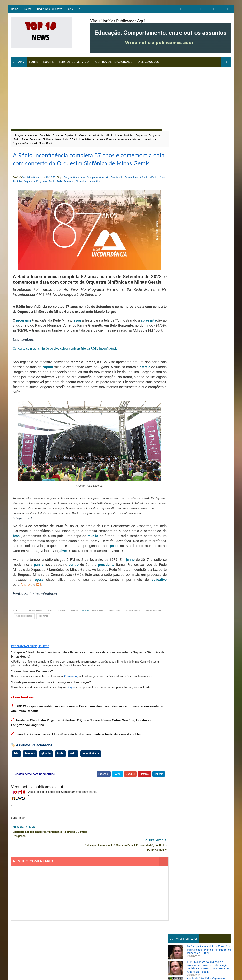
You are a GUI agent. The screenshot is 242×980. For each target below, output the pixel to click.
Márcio (109, 135)
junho (124, 584)
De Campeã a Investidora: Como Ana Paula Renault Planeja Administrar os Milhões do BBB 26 (209, 143)
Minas (119, 135)
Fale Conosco (148, 62)
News (28, 10)
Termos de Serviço (73, 62)
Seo (71, 10)
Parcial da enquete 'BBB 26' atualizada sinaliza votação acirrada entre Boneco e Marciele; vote (209, 300)
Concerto (57, 135)
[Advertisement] (121, 95)
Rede (38, 139)
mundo (99, 561)
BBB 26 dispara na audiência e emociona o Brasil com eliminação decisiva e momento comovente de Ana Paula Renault (208, 160)
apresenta (20, 340)
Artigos (174, 237)
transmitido (75, 139)
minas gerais (115, 635)
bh (22, 635)
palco (131, 571)
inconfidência (91, 778)
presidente (101, 589)
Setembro (48, 139)
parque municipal (23, 641)
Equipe (48, 62)
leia (16, 778)
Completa (45, 135)
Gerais (83, 135)
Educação (175, 250)
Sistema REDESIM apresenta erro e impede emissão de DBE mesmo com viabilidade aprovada (208, 316)
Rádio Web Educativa (50, 10)
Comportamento (179, 244)
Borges (19, 135)
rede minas (64, 641)
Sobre (34, 62)
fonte (60, 778)
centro (71, 589)
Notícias (129, 135)
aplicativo (20, 609)
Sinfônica (61, 139)
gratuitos (85, 635)
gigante (46, 778)
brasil (22, 561)
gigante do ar (97, 635)
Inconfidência (96, 135)
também (30, 778)
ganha (38, 589)
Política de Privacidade (113, 62)
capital (64, 387)
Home (14, 10)
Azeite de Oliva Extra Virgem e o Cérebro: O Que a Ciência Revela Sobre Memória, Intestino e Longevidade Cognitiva (206, 177)
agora (58, 604)
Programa (19, 139)
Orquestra (141, 135)
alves (85, 576)
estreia (18, 392)
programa (25, 335)
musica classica (133, 635)
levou (84, 335)
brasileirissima (35, 635)
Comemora (31, 135)
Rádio (30, 139)
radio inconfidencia (45, 641)
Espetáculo (71, 135)
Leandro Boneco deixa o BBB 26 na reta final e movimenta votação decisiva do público (79, 759)
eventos (74, 635)
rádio (73, 778)
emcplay (61, 635)
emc (50, 635)
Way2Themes (76, 973)
